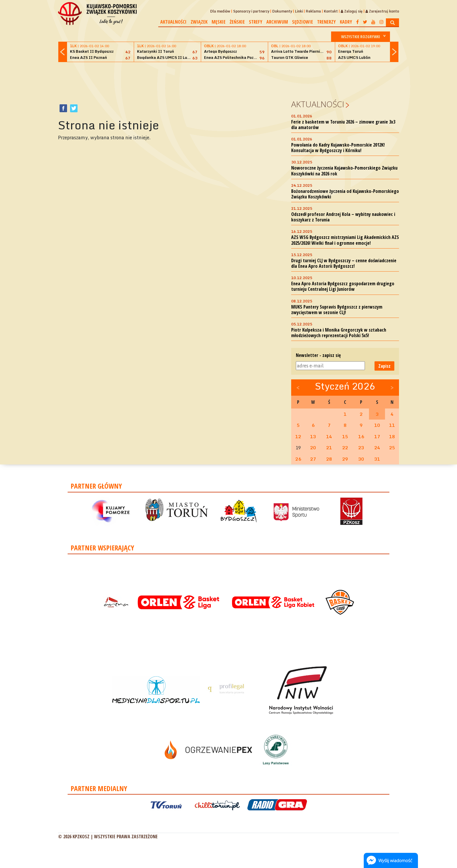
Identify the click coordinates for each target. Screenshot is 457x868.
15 (345, 436)
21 (329, 448)
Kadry (346, 22)
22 (345, 448)
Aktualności (173, 22)
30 (361, 459)
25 (392, 448)
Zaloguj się (352, 11)
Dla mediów (220, 11)
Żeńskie (237, 22)
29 (345, 459)
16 (361, 436)
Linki (299, 11)
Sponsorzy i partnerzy (251, 11)
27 (313, 459)
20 (313, 448)
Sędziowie (303, 22)
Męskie (219, 22)
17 (377, 436)
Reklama (313, 11)
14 (329, 436)
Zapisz (384, 366)
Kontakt (331, 11)
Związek (199, 22)
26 (298, 459)
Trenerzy (326, 22)
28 (329, 459)
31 (377, 459)
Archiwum (277, 22)
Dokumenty (282, 11)
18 (392, 436)
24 (377, 448)
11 (392, 425)
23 (361, 448)
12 (298, 436)
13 (313, 436)
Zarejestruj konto (382, 11)
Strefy (256, 22)
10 (377, 425)
